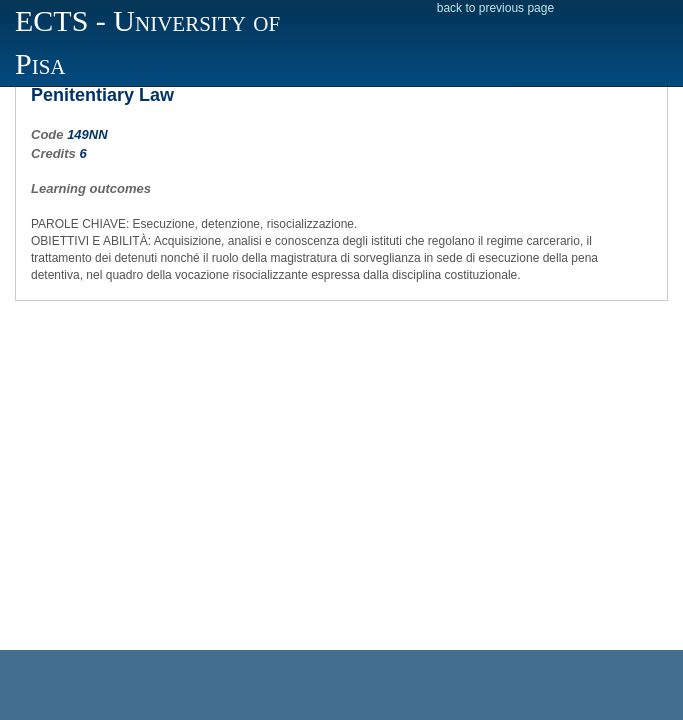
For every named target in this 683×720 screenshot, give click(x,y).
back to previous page (495, 8)
